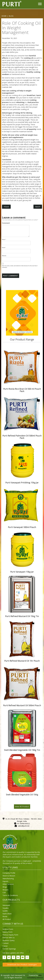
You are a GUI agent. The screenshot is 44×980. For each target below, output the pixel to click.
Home (4, 16)
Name (4, 239)
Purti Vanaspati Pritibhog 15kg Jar (22, 483)
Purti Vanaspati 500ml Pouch (22, 527)
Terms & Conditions (10, 895)
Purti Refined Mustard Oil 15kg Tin (22, 616)
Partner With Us (9, 938)
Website (4, 256)
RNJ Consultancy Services (35, 976)
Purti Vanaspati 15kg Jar (22, 572)
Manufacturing (8, 879)
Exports (5, 881)
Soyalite (6, 908)
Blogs (5, 887)
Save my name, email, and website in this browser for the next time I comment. (20, 267)
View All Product (22, 806)
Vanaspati (6, 905)
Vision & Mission (9, 876)
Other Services (8, 884)
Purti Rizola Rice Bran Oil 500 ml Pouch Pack (22, 390)
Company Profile (9, 873)
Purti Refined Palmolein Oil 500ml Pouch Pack (22, 437)
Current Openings (9, 949)
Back (6, 207)
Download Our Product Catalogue (22, 965)
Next (38, 207)
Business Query (9, 940)
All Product (7, 919)
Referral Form (8, 929)
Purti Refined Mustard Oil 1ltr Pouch (22, 661)
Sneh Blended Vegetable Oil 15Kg (22, 795)
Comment (6, 223)
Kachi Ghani (7, 914)
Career (5, 946)
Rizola (5, 916)
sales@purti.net (24, 826)
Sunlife (5, 911)
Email (4, 248)
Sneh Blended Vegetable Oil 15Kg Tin (22, 750)
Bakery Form (8, 932)
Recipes (6, 890)
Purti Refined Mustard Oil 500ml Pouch (22, 705)
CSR (4, 893)
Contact (6, 943)
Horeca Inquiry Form (10, 935)
